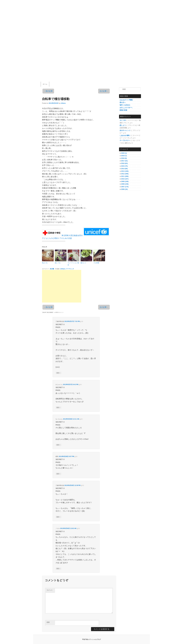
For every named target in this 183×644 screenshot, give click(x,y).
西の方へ (123, 102)
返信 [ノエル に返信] (58, 569)
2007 (125, 187)
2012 (125, 174)
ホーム (45, 84)
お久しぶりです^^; (126, 108)
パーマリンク (70, 269)
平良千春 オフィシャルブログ (91, 639)
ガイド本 (123, 120)
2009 (125, 181)
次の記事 (104, 91)
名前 (48, 622)
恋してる (58, 263)
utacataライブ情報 (126, 100)
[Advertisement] (62, 286)
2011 (125, 176)
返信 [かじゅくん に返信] (58, 408)
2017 (124, 161)
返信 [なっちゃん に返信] (58, 445)
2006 (124, 189)
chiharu (63, 103)
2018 (124, 158)
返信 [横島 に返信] (58, 474)
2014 (124, 169)
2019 (124, 156)
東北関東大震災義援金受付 (72, 235)
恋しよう (123, 125)
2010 (125, 179)
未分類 (52, 269)
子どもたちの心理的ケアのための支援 (57, 238)
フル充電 (96, 263)
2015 (124, 166)
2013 (125, 171)
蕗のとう (83, 263)
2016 (124, 163)
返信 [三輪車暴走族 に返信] (58, 373)
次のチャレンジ (125, 130)
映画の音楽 (123, 110)
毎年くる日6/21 (125, 105)
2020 (124, 153)
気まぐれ (45, 263)
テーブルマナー (125, 140)
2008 (125, 184)
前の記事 (48, 91)
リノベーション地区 (73, 264)
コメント (50, 590)
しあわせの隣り (125, 135)
